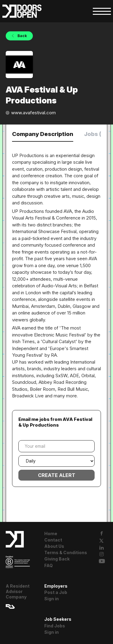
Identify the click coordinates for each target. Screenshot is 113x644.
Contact (53, 540)
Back (22, 36)
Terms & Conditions (66, 552)
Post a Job (56, 592)
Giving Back (57, 559)
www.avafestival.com (33, 113)
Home (51, 534)
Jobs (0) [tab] (96, 134)
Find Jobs (55, 626)
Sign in (52, 599)
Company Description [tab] (43, 134)
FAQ (49, 565)
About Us (54, 546)
